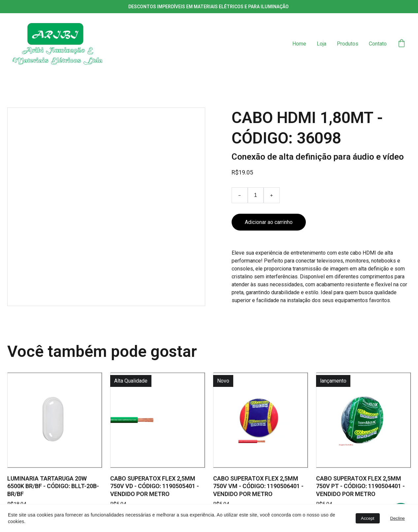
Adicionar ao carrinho (269, 222)
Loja (322, 44)
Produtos (348, 44)
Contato (378, 44)
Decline (398, 518)
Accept (368, 518)
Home (299, 44)
